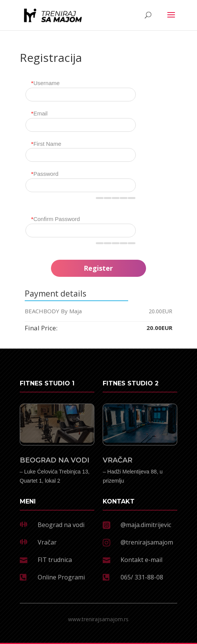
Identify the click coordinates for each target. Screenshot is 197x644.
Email (39, 113)
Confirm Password (56, 219)
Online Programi (61, 577)
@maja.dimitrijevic (146, 525)
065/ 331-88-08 (142, 577)
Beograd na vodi (61, 525)
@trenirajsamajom (147, 542)
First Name (46, 144)
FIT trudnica (55, 560)
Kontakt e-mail (141, 560)
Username (45, 83)
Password (45, 174)
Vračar (47, 542)
